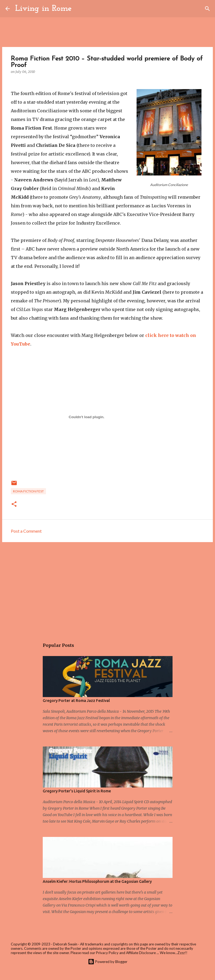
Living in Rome (43, 9)
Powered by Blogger (108, 962)
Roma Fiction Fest (28, 491)
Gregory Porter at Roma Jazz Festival (76, 701)
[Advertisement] (107, 588)
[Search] (79, 9)
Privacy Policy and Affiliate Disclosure (126, 953)
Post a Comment (26, 531)
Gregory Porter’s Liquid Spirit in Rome (77, 791)
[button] (14, 504)
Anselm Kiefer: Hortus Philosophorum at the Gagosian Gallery (97, 881)
